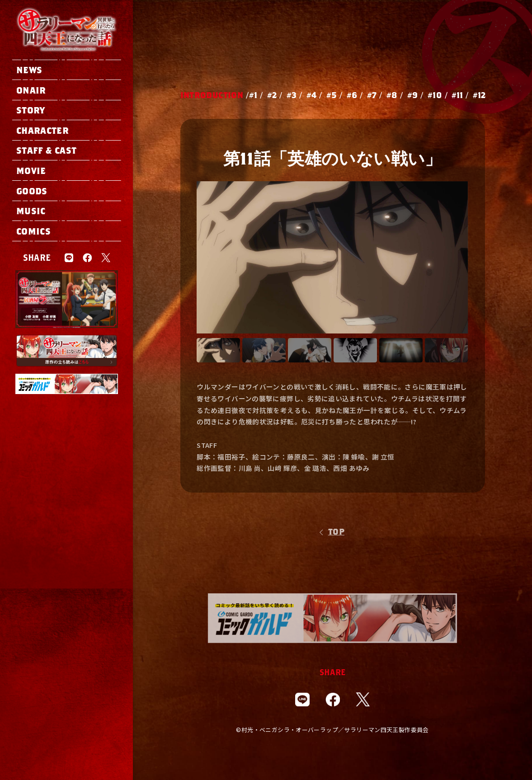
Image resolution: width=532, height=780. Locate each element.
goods (32, 191)
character (42, 130)
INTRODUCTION (212, 95)
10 (437, 95)
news (29, 70)
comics (33, 231)
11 (460, 95)
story (31, 110)
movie (31, 170)
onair (31, 90)
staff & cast (46, 150)
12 (482, 95)
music (31, 211)
